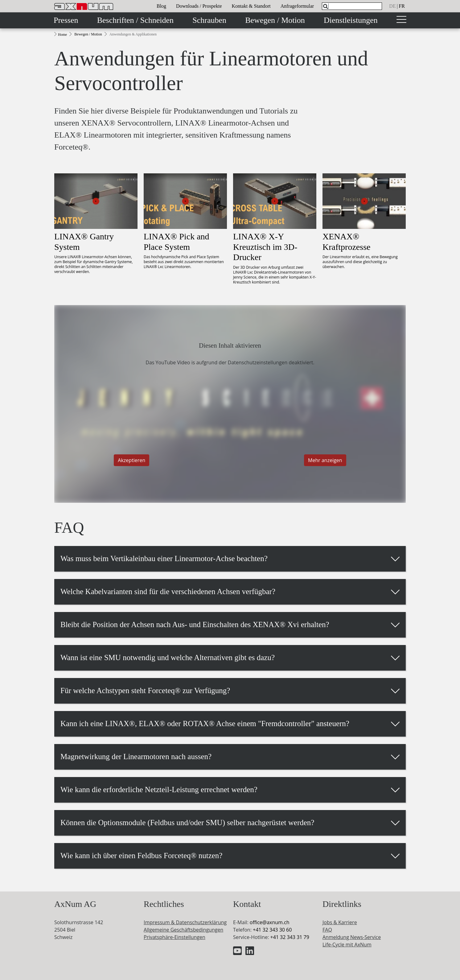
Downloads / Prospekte (199, 6)
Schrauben (209, 20)
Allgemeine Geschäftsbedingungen (183, 930)
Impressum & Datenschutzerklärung (185, 922)
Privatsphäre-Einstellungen (175, 937)
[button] (230, 559)
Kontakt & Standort (251, 6)
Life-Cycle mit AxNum (347, 945)
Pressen (66, 20)
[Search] (326, 6)
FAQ (327, 930)
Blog (161, 6)
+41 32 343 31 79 (290, 937)
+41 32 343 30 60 (272, 930)
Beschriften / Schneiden (135, 20)
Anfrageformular (297, 6)
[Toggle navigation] (401, 20)
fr (402, 6)
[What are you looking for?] (352, 6)
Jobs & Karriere (340, 922)
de (392, 6)
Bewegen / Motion (275, 20)
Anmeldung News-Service (352, 937)
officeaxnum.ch (270, 922)
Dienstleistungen (351, 20)
